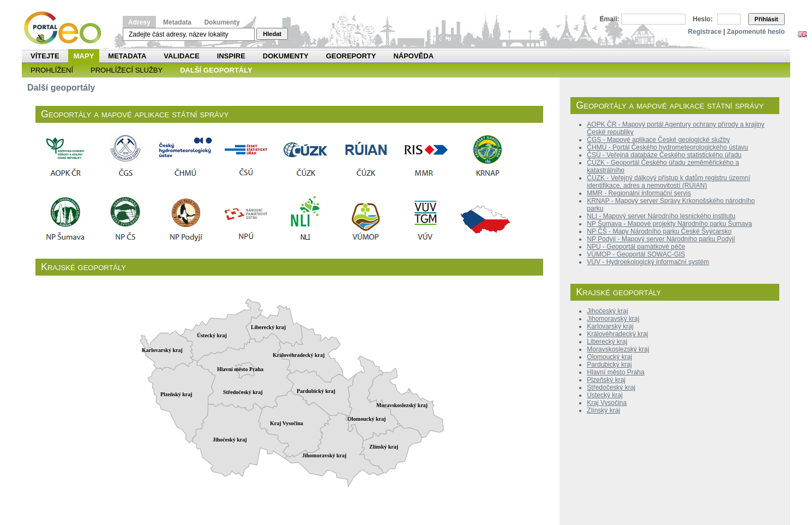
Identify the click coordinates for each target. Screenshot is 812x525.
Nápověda (413, 56)
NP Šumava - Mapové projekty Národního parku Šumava (669, 224)
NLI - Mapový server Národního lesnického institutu (661, 216)
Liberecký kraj (607, 342)
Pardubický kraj (609, 365)
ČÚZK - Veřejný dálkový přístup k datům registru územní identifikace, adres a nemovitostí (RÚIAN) (668, 182)
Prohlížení (52, 70)
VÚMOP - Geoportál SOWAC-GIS (636, 254)
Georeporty (351, 56)
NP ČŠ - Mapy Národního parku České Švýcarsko (659, 231)
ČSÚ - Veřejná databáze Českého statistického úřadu (664, 155)
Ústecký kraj (605, 395)
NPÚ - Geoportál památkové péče (636, 247)
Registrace (705, 32)
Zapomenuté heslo (756, 32)
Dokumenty (222, 22)
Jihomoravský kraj (613, 319)
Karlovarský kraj (610, 326)
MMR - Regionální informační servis (639, 193)
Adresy (139, 22)
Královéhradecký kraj (617, 334)
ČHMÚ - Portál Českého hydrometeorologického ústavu (667, 147)
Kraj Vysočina (607, 403)
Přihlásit (766, 19)
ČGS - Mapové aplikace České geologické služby (658, 140)
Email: (610, 19)
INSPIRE (231, 56)
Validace (181, 56)
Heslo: (703, 19)
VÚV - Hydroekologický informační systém (648, 262)
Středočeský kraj (611, 387)
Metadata (177, 22)
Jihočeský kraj (607, 311)
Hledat (272, 34)
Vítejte (45, 56)
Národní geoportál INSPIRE (67, 28)
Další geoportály (216, 70)
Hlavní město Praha (615, 372)
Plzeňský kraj (606, 380)
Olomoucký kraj (609, 357)
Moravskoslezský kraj (618, 349)
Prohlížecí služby (127, 70)
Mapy (84, 56)
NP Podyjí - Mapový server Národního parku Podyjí (661, 239)
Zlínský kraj (603, 410)
